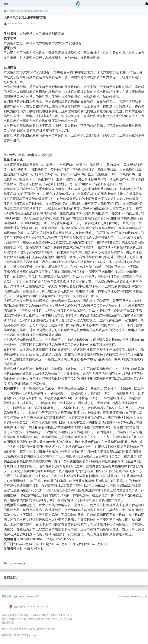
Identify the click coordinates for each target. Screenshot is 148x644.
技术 (11, 11)
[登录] (147, 3)
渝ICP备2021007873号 (26, 596)
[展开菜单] (6, 3)
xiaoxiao (12, 24)
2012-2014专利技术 (17, 564)
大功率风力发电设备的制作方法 (33, 11)
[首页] (5, 11)
